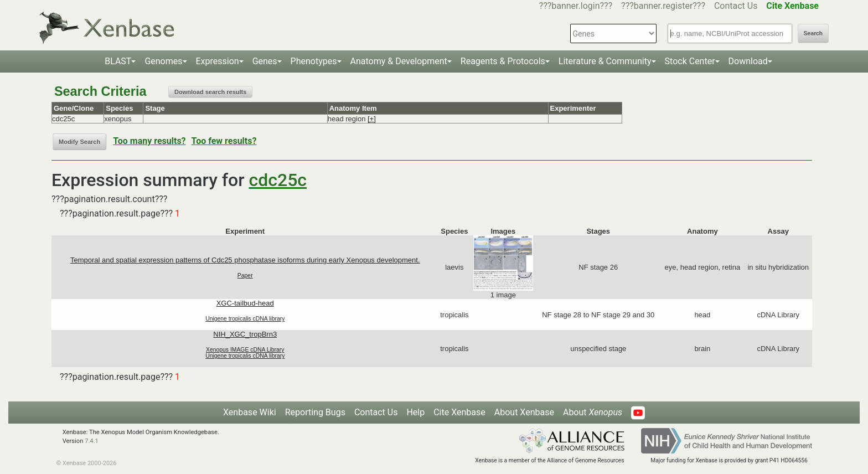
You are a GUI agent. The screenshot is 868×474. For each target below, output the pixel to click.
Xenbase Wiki (250, 412)
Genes (265, 61)
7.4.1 (92, 441)
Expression (218, 61)
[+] (372, 119)
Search (813, 34)
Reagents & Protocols (503, 61)
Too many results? (149, 141)
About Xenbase (524, 412)
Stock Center (690, 61)
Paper (245, 275)
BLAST (118, 61)
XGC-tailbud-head (245, 303)
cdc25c (278, 180)
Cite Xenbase (459, 412)
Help (415, 412)
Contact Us (736, 6)
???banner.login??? (576, 6)
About (593, 412)
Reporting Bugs (315, 412)
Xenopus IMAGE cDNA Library (245, 350)
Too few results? (224, 141)
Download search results (210, 92)
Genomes (163, 61)
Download (748, 61)
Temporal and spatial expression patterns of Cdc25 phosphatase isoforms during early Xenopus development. (245, 260)
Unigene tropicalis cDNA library (245, 319)
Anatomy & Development (399, 61)
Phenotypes (314, 61)
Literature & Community (605, 61)
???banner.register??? (663, 6)
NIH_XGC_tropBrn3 (245, 334)
